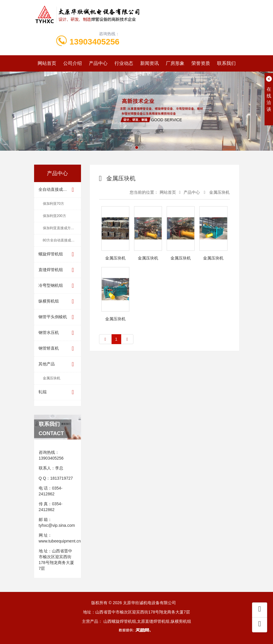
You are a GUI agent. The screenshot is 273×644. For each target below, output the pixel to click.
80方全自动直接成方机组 (62, 240)
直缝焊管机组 (58, 270)
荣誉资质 (201, 63)
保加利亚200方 (54, 216)
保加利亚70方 (53, 204)
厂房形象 (175, 63)
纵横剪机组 (58, 301)
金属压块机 (52, 378)
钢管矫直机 (58, 349)
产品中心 (98, 63)
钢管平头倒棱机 (58, 317)
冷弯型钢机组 (58, 286)
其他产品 (58, 364)
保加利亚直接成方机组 (60, 228)
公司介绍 (73, 63)
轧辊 (58, 392)
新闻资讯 (149, 63)
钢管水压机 (58, 333)
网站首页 (47, 63)
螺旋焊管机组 (58, 254)
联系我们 (226, 63)
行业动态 (124, 63)
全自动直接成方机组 (58, 190)
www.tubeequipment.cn (60, 541)
